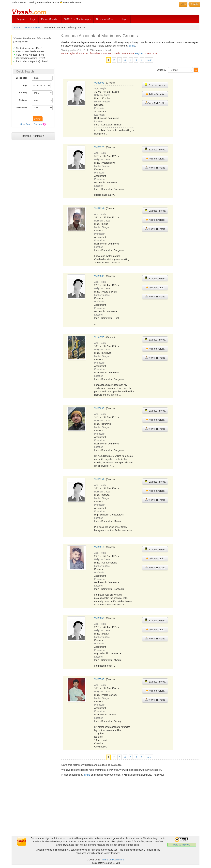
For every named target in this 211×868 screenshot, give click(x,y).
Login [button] (183, 4)
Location (99, 121)
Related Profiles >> (33, 136)
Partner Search (50, 19)
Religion (23, 100)
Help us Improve (182, 845)
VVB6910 (99, 547)
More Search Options (31, 124)
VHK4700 (99, 337)
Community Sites (106, 19)
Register (21, 19)
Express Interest (155, 85)
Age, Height (100, 88)
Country (23, 93)
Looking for (21, 78)
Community (21, 108)
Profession (100, 108)
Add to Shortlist (155, 94)
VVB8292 (99, 479)
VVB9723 (99, 147)
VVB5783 (99, 679)
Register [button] (195, 4)
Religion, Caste (102, 95)
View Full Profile (155, 103)
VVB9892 (99, 83)
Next (149, 60)
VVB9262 (99, 276)
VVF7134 (99, 208)
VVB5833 (99, 408)
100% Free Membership (77, 19)
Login (33, 19)
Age (25, 85)
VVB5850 (99, 618)
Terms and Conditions (113, 860)
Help (124, 19)
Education (99, 115)
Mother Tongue (102, 102)
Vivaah (18, 27)
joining (132, 46)
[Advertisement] (33, 205)
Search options (32, 27)
